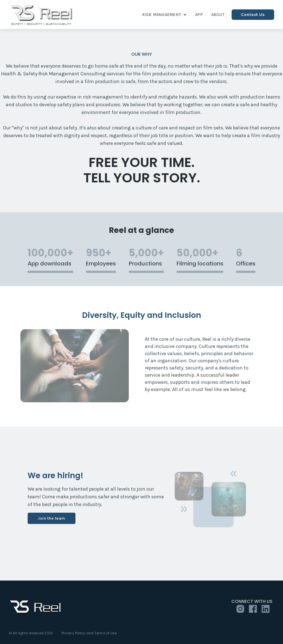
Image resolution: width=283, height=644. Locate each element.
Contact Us (253, 15)
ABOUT (218, 15)
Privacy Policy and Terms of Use (89, 633)
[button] (163, 15)
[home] (42, 14)
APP (199, 15)
